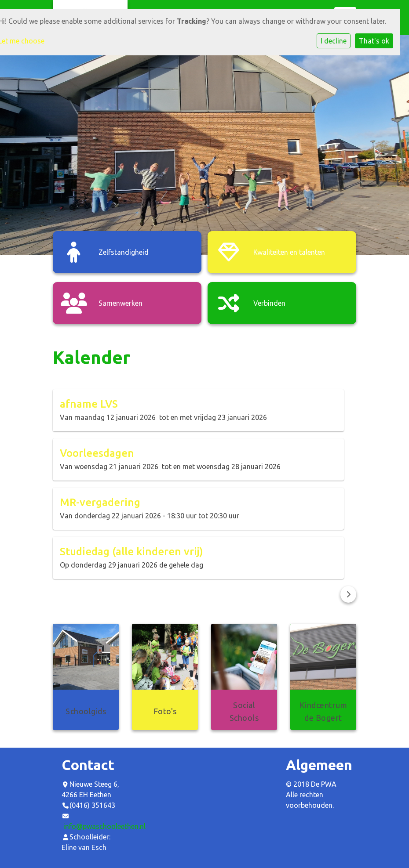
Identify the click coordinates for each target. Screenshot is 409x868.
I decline (334, 41)
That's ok (374, 41)
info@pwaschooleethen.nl (104, 826)
